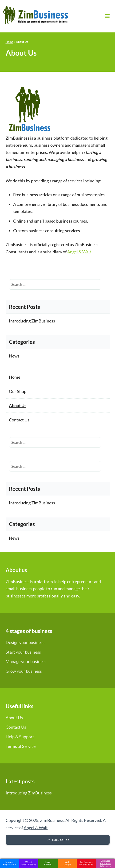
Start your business (23, 652)
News (14, 356)
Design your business (25, 642)
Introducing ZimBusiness (32, 321)
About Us (18, 405)
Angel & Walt (79, 252)
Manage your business (26, 661)
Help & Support (20, 737)
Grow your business (24, 671)
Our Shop (18, 391)
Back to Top (58, 840)
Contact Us (19, 420)
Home (9, 42)
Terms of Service (21, 746)
